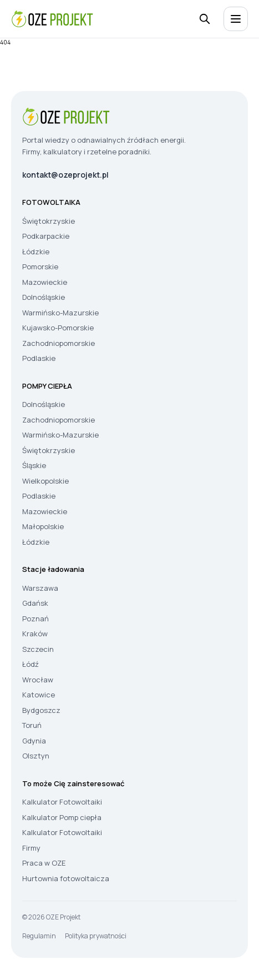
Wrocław (38, 680)
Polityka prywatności (96, 936)
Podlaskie (39, 358)
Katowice (39, 695)
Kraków (35, 634)
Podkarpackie (46, 236)
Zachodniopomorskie (59, 343)
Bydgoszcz (41, 710)
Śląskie (34, 465)
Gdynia (34, 741)
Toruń (32, 725)
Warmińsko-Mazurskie (60, 313)
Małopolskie (43, 526)
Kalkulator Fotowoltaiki (62, 802)
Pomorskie (40, 267)
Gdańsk (35, 603)
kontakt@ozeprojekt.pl (65, 175)
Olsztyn (36, 756)
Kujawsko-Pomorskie (58, 328)
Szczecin (38, 649)
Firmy (31, 848)
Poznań (35, 619)
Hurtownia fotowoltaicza (66, 878)
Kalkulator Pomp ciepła (62, 817)
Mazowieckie (45, 282)
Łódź (31, 664)
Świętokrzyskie (49, 221)
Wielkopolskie (45, 481)
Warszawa (40, 588)
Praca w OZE (44, 863)
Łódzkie (36, 252)
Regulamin (39, 936)
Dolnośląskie (44, 297)
